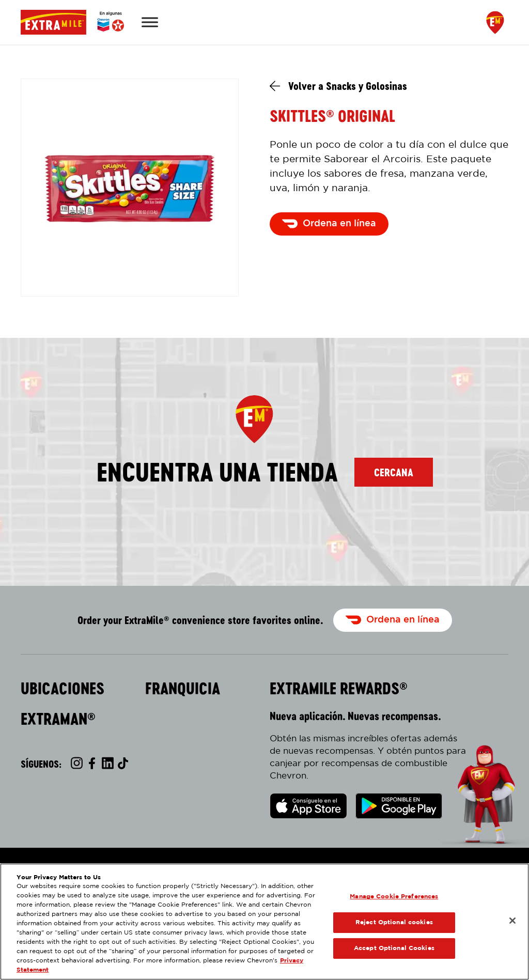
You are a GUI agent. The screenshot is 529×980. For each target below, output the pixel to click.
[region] (264, 922)
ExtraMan (58, 719)
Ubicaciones (63, 689)
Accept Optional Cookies (394, 948)
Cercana (394, 472)
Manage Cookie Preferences (394, 897)
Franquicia (183, 689)
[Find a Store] (495, 22)
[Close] (512, 921)
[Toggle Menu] (150, 22)
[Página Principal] (72, 22)
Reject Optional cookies (394, 922)
